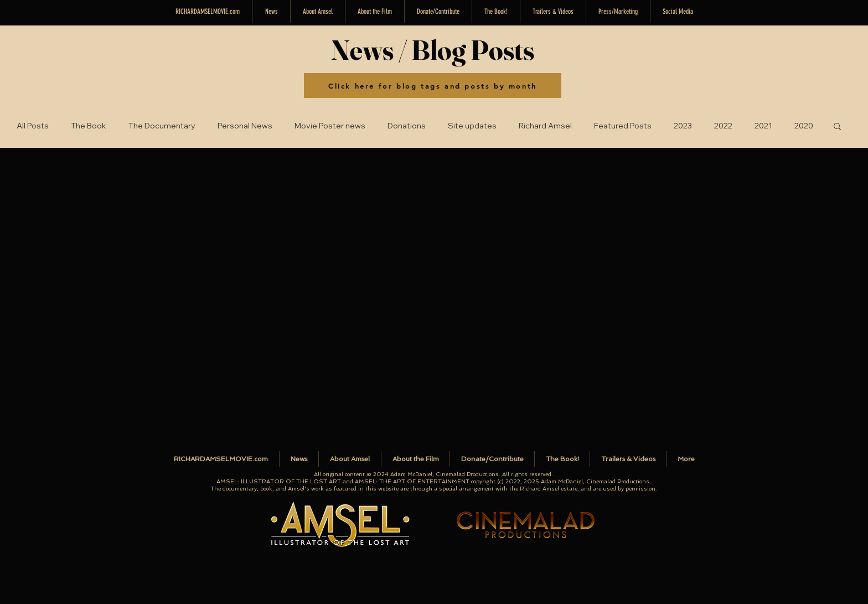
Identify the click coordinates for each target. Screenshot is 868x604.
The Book (89, 126)
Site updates (472, 126)
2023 (683, 126)
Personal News (245, 126)
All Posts (33, 126)
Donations (407, 126)
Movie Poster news (330, 126)
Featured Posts (623, 126)
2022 (723, 126)
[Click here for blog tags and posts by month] (433, 86)
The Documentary (162, 126)
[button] (678, 11)
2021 (763, 126)
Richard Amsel (545, 126)
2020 (804, 126)
